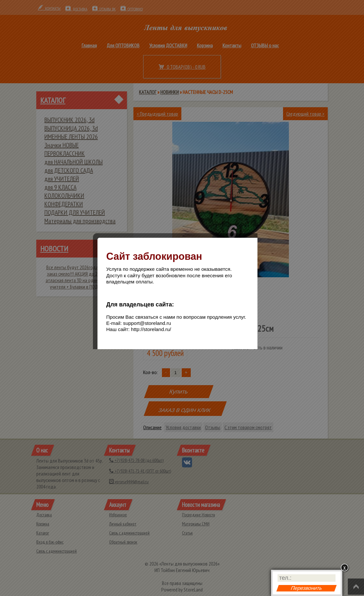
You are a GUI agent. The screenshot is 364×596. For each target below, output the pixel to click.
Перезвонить (306, 588)
